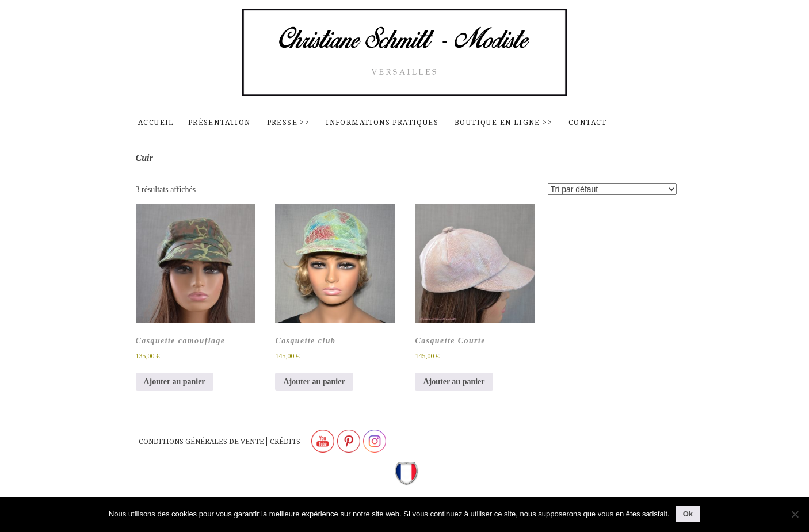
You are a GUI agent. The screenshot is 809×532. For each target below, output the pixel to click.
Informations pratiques (382, 122)
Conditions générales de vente (201, 441)
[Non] (795, 514)
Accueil (156, 122)
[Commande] (612, 189)
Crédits (285, 441)
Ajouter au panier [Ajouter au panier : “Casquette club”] (314, 382)
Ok (688, 514)
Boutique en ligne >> (503, 122)
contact (588, 122)
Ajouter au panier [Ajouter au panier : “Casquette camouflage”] (175, 382)
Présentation (220, 122)
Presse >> (289, 122)
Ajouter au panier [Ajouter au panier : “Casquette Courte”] (454, 382)
